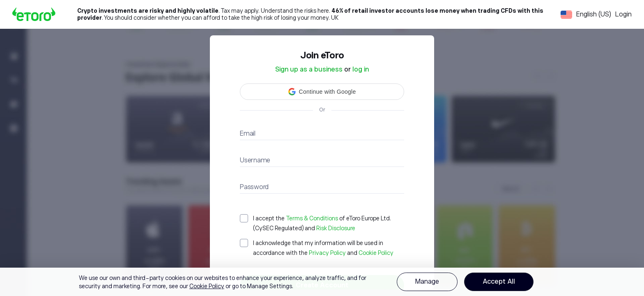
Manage (427, 282)
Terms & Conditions (312, 218)
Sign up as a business (309, 69)
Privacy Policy (327, 253)
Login (623, 14)
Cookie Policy (376, 253)
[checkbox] (322, 223)
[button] (322, 92)
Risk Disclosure (336, 228)
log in (361, 69)
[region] (322, 282)
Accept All (499, 282)
